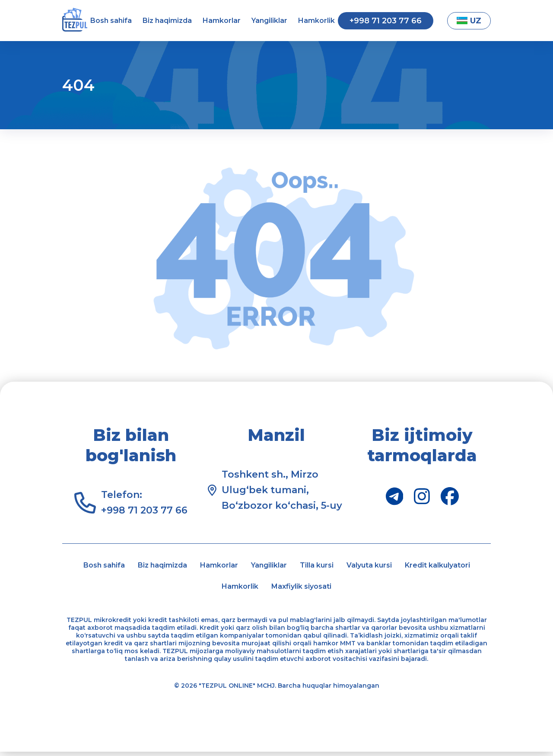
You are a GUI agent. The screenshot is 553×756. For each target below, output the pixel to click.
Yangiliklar (269, 21)
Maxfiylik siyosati (356, 590)
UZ (469, 21)
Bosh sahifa (111, 21)
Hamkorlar (222, 21)
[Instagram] (422, 496)
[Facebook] (450, 496)
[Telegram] (395, 496)
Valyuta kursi (438, 566)
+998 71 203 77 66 (386, 21)
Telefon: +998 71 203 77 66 (144, 502)
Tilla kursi (372, 566)
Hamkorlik (316, 21)
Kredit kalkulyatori (202, 590)
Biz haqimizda (167, 21)
